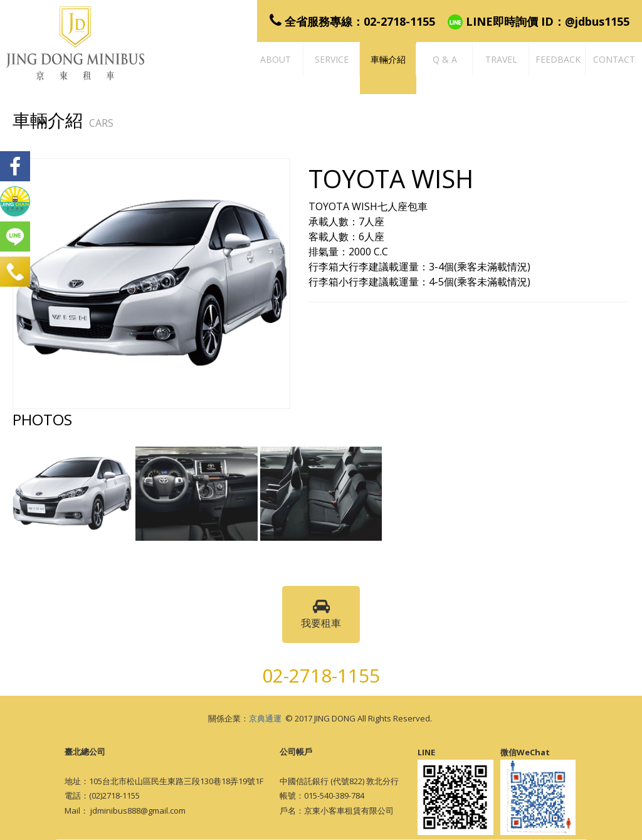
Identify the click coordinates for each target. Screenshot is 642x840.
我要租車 (321, 614)
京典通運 (265, 718)
